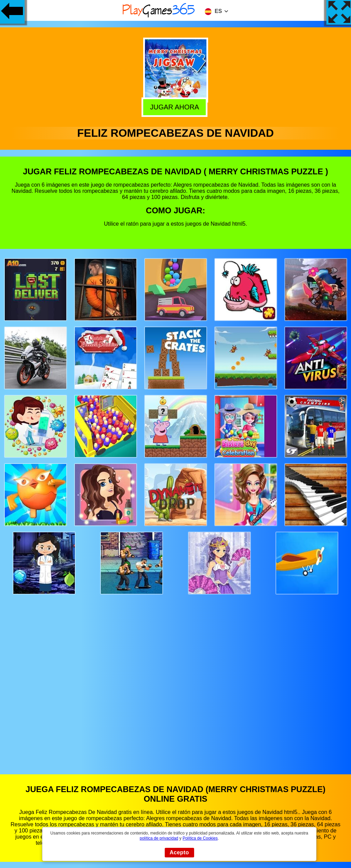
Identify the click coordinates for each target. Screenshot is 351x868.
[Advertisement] (176, 678)
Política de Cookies (200, 838)
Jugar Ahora (176, 106)
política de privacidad (159, 838)
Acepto (179, 852)
